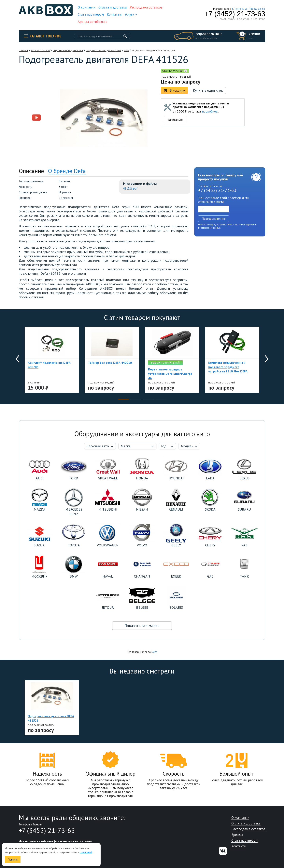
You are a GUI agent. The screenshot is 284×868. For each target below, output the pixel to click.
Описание (31, 171)
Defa (154, 652)
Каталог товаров (43, 36)
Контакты (114, 14)
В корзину (174, 90)
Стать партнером (91, 14)
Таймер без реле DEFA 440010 (110, 363)
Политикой (86, 852)
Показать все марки (142, 626)
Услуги (131, 14)
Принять (13, 860)
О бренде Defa (67, 171)
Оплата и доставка (113, 7)
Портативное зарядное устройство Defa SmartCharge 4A (170, 374)
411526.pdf (130, 188)
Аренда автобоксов (92, 22)
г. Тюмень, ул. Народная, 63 (249, 9)
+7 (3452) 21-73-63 (235, 14)
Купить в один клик (208, 90)
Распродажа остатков (146, 7)
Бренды (237, 835)
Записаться (175, 120)
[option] (36, 93)
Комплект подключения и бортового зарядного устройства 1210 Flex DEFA (228, 367)
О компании (86, 7)
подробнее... (211, 111)
